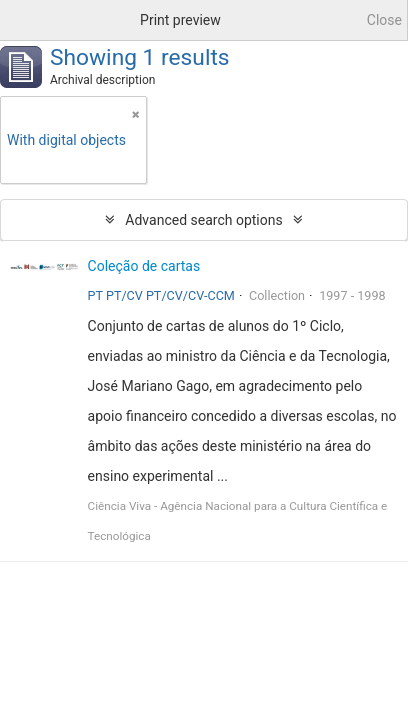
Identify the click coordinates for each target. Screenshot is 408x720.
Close (384, 20)
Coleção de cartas (144, 266)
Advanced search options (203, 220)
